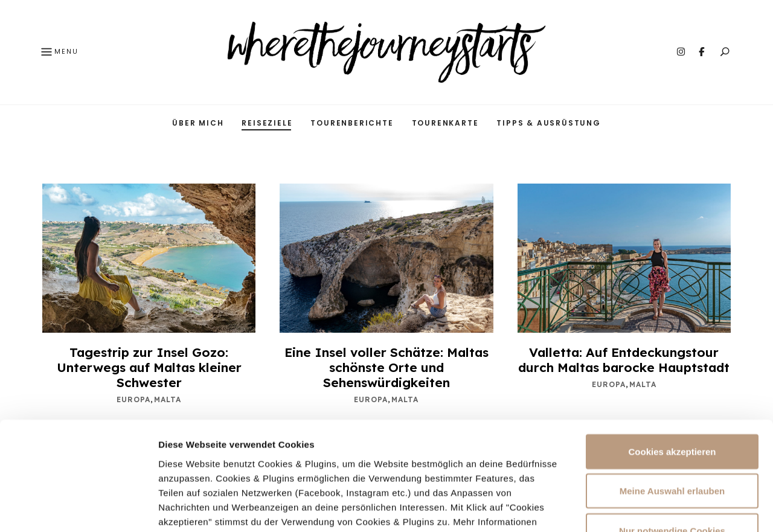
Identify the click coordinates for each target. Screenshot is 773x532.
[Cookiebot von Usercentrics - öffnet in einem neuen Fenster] (78, 508)
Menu (59, 53)
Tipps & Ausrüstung (548, 123)
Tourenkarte (445, 123)
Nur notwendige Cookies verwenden (672, 445)
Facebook (701, 52)
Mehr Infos (635, 508)
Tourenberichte (352, 123)
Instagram (681, 52)
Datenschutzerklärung (297, 444)
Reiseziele (267, 123)
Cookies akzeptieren (672, 359)
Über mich (198, 123)
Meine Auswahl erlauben (672, 399)
